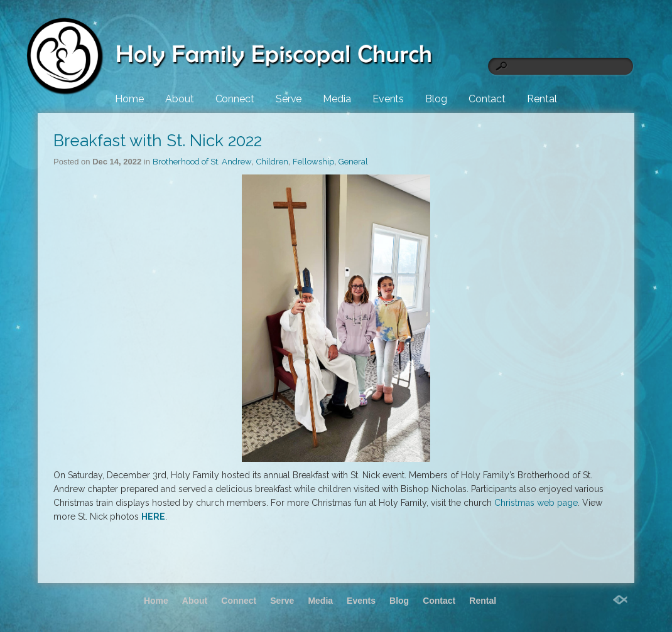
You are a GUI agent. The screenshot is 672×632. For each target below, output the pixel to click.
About (180, 99)
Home (129, 99)
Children (272, 162)
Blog (436, 99)
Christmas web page (536, 503)
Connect (235, 99)
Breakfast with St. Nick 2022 (158, 141)
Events (388, 99)
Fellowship (313, 162)
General (353, 162)
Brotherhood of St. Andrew (202, 162)
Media (337, 99)
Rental (542, 99)
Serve (289, 99)
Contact (487, 99)
